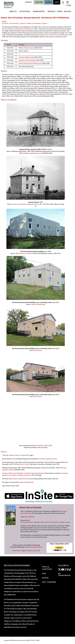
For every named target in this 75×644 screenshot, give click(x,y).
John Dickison (35, 86)
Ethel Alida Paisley (49, 75)
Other (68, 522)
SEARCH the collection (27, 517)
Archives (67, 12)
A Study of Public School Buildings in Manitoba (17, 473)
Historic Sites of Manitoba (12, 18)
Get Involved (25, 12)
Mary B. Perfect (24, 464)
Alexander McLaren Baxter (27, 60)
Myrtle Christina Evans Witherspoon (30, 63)
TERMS (38, 640)
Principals (5, 23)
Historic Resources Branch (24, 253)
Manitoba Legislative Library (32, 153)
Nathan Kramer (13, 479)
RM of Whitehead (61, 18)
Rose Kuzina (38, 350)
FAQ (39, 551)
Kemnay (49, 18)
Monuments (45, 522)
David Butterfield (39, 473)
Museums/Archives (27, 522)
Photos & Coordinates (34, 23)
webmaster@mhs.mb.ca (34, 547)
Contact (29, 2)
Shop (57, 2)
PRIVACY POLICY (31, 640)
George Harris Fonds (33, 204)
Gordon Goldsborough (38, 304)
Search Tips (16, 551)
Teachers (23, 23)
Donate (49, 2)
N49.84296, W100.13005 (44, 445)
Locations (62, 522)
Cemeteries (54, 522)
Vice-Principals (14, 23)
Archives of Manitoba (19, 204)
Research (52, 12)
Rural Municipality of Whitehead (22, 29)
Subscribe (39, 2)
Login (69, 5)
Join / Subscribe (49, 582)
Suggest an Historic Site (29, 551)
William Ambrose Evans (26, 48)
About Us (13, 12)
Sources (45, 23)
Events (60, 12)
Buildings (37, 522)
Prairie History (39, 12)
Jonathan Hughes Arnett (26, 57)
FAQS (44, 573)
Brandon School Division (52, 35)
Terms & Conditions (47, 568)
